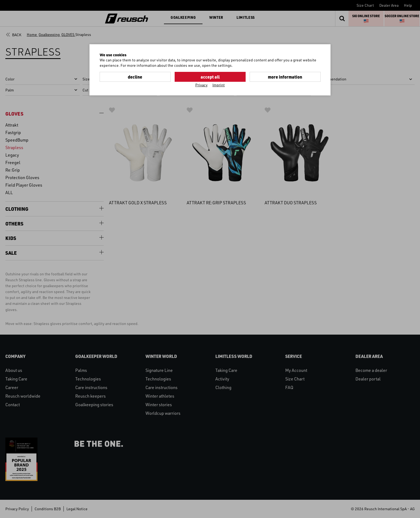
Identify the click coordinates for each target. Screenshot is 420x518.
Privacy (201, 85)
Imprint (219, 85)
